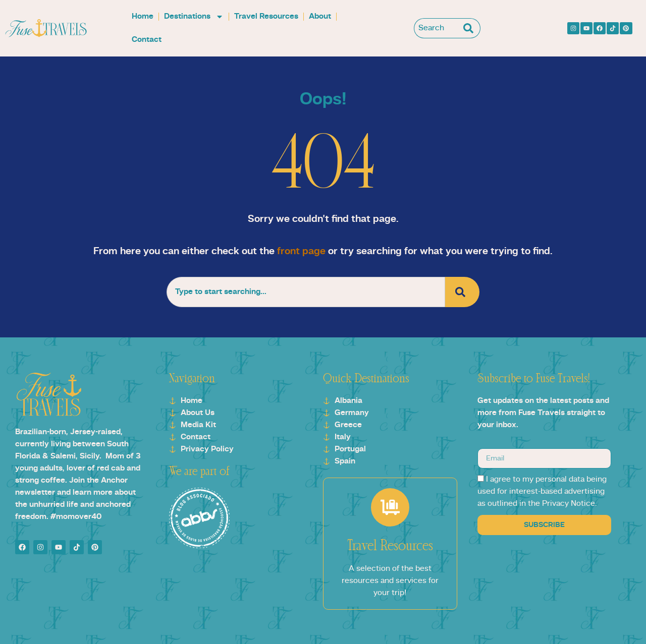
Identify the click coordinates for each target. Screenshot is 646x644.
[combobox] (437, 28)
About (320, 17)
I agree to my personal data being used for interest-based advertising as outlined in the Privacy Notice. (542, 492)
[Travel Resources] (390, 507)
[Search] (471, 28)
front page (301, 252)
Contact (147, 40)
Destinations (194, 17)
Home (143, 17)
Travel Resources (266, 17)
